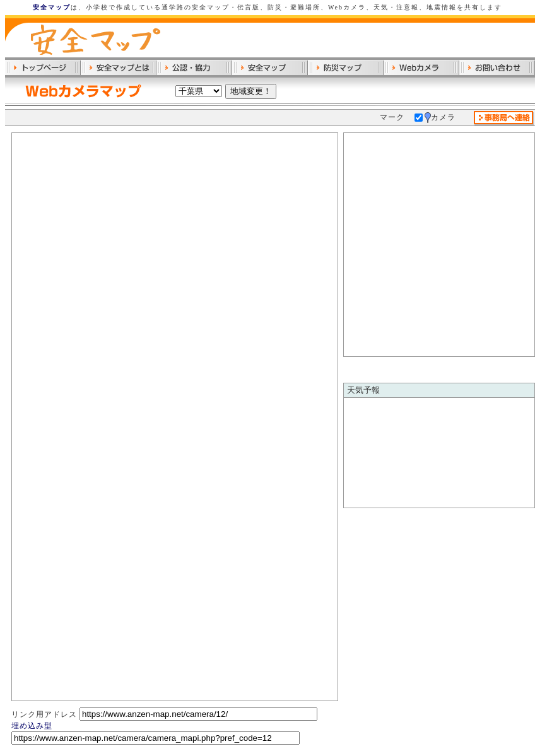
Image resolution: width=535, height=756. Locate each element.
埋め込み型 (32, 726)
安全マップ (52, 7)
